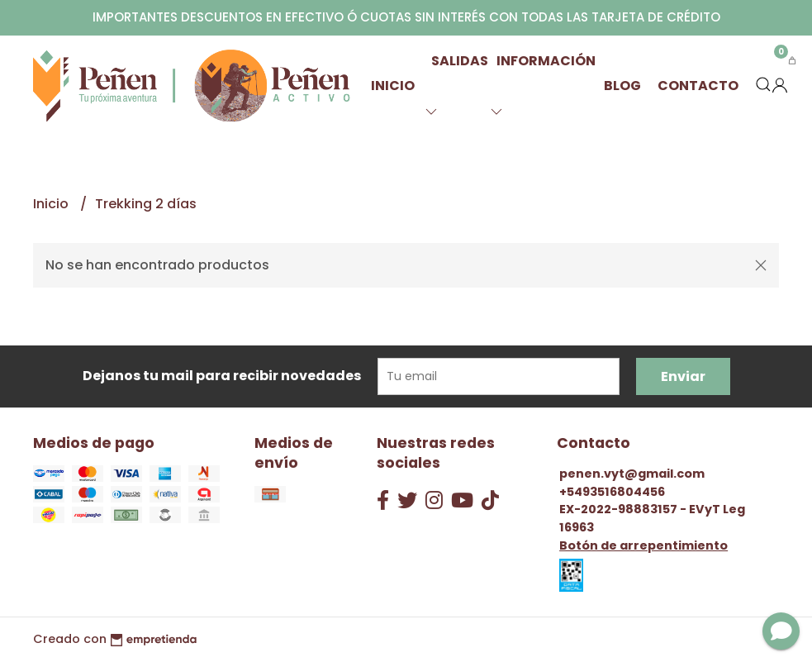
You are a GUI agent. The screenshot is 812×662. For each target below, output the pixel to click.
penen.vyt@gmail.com (632, 474)
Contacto (698, 86)
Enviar (683, 376)
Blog (622, 86)
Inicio (393, 86)
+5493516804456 (612, 492)
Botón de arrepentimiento (643, 545)
